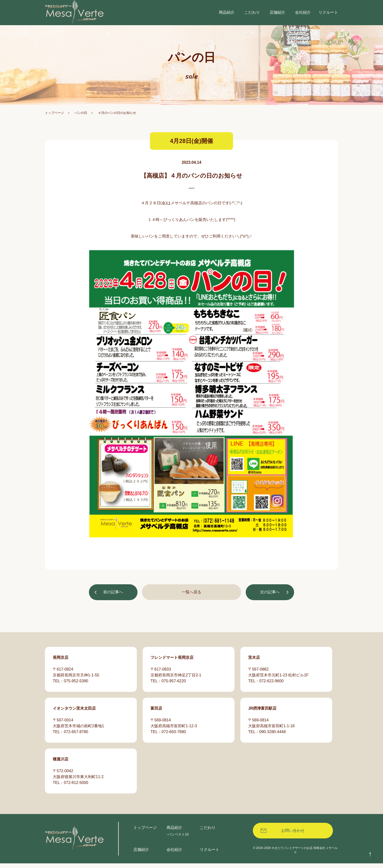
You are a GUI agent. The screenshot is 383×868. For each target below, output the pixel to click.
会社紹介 (174, 854)
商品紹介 (174, 832)
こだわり (208, 832)
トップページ (54, 119)
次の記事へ (269, 599)
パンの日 (81, 119)
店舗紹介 (141, 854)
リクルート (210, 854)
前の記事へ (114, 599)
